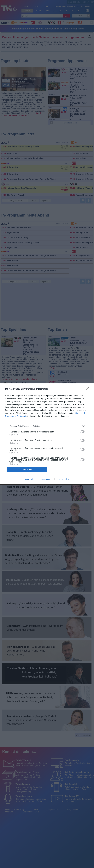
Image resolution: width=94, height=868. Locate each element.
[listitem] (47, 426)
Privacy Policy (63, 479)
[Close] (89, 389)
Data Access (47, 479)
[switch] (82, 432)
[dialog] (47, 434)
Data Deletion (31, 479)
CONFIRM (27, 469)
